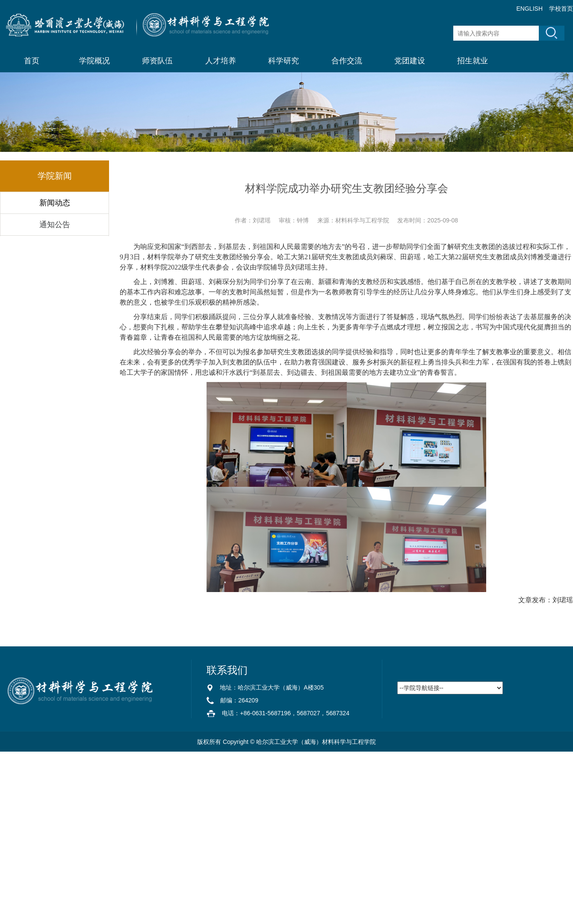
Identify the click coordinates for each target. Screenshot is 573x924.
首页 (32, 61)
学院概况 (95, 61)
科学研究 (284, 61)
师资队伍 (157, 61)
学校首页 (561, 9)
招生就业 (473, 61)
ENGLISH (530, 9)
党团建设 (410, 61)
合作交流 (347, 61)
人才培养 (221, 61)
